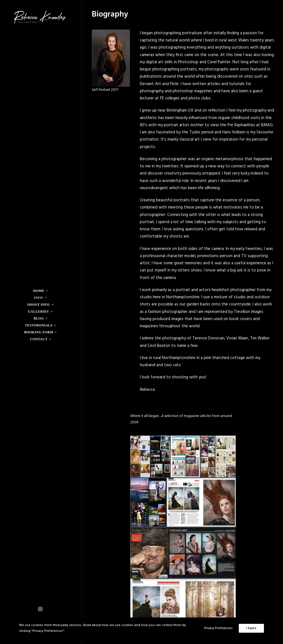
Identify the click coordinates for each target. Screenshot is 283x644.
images (177, 319)
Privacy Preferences (218, 628)
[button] (40, 609)
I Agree (251, 628)
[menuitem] (40, 609)
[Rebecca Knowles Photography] (40, 17)
